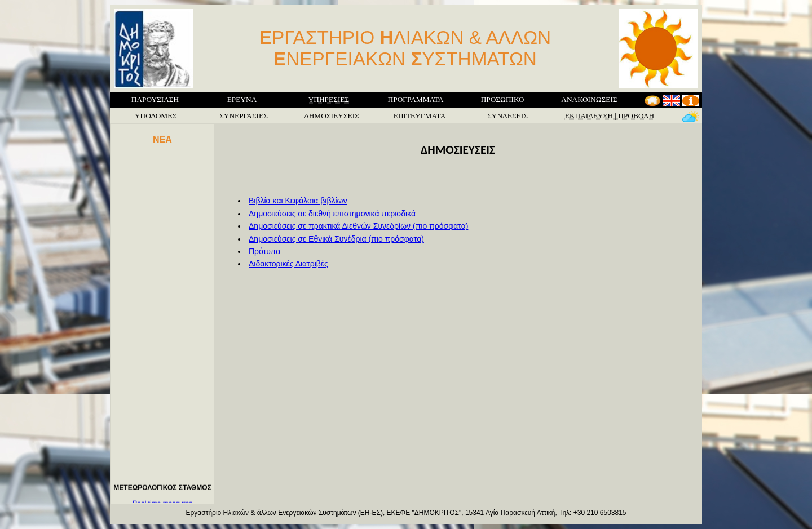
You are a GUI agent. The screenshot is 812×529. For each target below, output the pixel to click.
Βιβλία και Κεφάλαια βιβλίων (298, 201)
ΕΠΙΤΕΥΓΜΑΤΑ (420, 116)
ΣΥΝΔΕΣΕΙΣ (507, 116)
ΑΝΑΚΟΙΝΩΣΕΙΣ (589, 99)
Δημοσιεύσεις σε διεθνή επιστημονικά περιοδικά (332, 214)
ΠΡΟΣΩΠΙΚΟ (503, 99)
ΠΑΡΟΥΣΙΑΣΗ (155, 99)
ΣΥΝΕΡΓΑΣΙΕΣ (244, 116)
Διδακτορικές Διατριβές (288, 264)
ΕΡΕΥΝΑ (242, 99)
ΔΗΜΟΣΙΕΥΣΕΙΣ (332, 116)
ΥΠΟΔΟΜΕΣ (156, 116)
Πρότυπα (264, 251)
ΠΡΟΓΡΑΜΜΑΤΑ (416, 99)
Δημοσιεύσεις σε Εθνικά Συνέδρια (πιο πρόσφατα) (336, 239)
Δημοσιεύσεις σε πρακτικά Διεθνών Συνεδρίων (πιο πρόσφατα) (358, 226)
